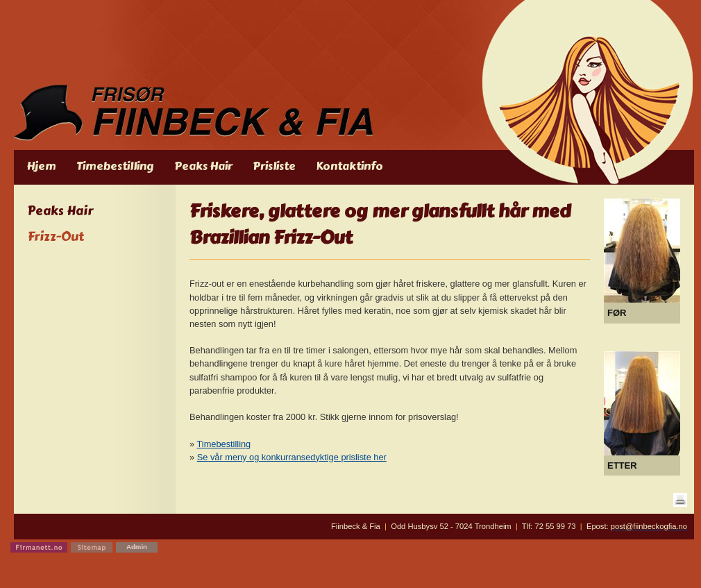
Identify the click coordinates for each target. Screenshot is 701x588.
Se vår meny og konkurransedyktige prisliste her (292, 457)
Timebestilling (223, 444)
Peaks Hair (60, 211)
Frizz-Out (56, 237)
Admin (137, 547)
